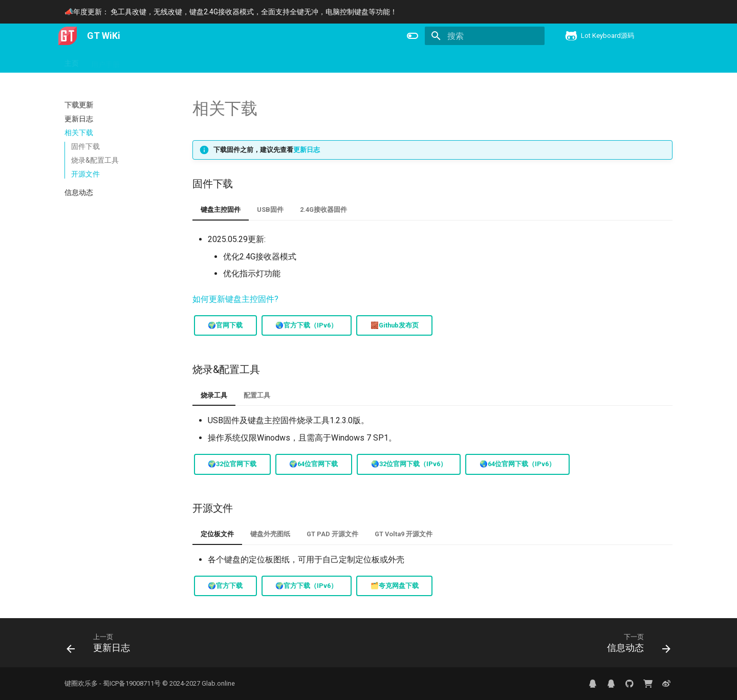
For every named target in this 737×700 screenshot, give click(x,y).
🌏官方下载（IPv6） (306, 325)
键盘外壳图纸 (270, 534)
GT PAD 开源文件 (332, 534)
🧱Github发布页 (395, 325)
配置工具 (257, 395)
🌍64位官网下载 (313, 464)
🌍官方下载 (225, 586)
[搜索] (485, 36)
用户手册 (105, 61)
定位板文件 (217, 534)
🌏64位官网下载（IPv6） (517, 464)
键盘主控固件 (221, 210)
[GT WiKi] (68, 36)
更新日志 (307, 150)
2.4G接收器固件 (323, 210)
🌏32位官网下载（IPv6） (409, 464)
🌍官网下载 (225, 325)
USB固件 (270, 210)
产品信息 (146, 61)
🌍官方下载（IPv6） (306, 586)
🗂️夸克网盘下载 (395, 586)
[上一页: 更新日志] (102, 646)
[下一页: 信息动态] (635, 646)
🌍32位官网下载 (232, 464)
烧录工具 (214, 395)
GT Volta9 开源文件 (404, 534)
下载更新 (187, 61)
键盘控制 (228, 61)
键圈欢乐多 (81, 683)
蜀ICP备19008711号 (132, 683)
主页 (72, 61)
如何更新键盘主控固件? (235, 299)
